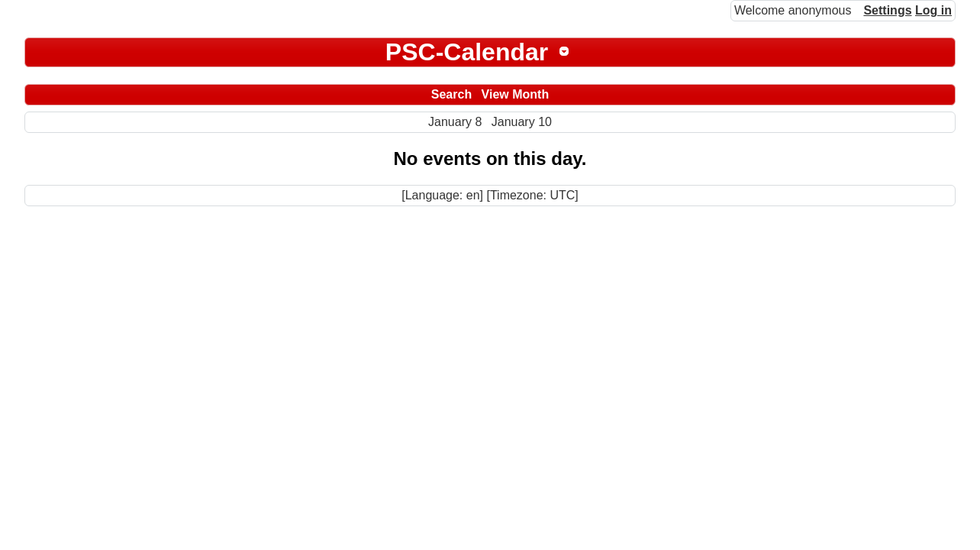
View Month (516, 94)
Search (451, 94)
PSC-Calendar (467, 52)
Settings (887, 10)
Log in (933, 10)
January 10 (522, 122)
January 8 (455, 122)
